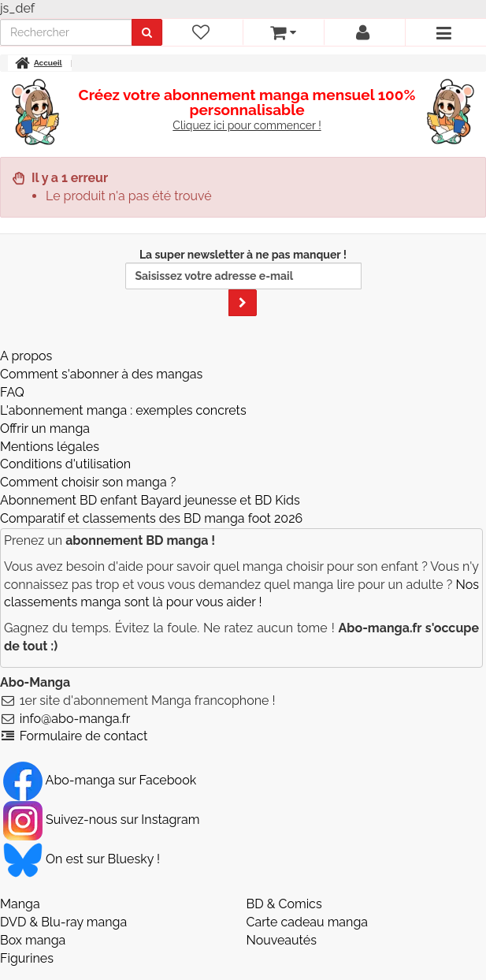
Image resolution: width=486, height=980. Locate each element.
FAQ (12, 392)
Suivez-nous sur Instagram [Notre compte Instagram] (101, 820)
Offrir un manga (45, 429)
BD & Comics (284, 904)
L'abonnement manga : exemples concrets (123, 410)
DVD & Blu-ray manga (63, 922)
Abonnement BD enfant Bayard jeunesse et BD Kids (150, 500)
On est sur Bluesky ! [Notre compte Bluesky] (82, 859)
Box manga (33, 940)
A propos (26, 356)
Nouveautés (282, 940)
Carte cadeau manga (308, 922)
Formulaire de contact (84, 736)
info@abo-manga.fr (75, 719)
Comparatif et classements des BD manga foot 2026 (151, 518)
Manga (20, 904)
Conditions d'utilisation (65, 464)
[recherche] (66, 32)
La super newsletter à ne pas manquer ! (243, 282)
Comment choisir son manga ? (88, 482)
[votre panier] (283, 32)
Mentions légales (50, 447)
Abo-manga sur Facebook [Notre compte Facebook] (100, 780)
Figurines (27, 958)
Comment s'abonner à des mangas (101, 374)
